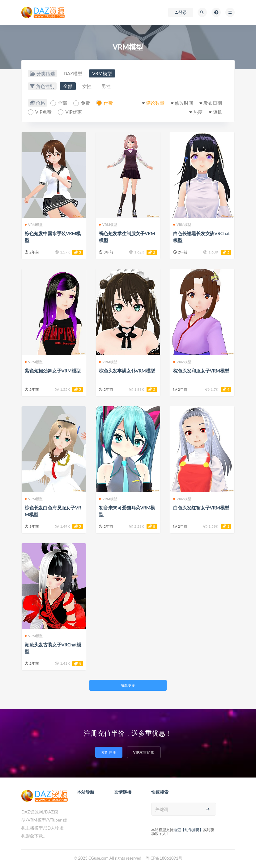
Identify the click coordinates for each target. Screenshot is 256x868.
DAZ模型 (73, 73)
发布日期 (213, 103)
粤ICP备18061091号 (164, 858)
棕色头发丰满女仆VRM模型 (127, 371)
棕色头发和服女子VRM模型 (201, 371)
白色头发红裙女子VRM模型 (201, 508)
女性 (87, 86)
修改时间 (184, 103)
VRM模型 (102, 73)
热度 (198, 112)
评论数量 (155, 103)
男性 (106, 86)
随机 (217, 112)
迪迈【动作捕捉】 (188, 830)
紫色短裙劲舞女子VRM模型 (53, 371)
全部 (68, 86)
